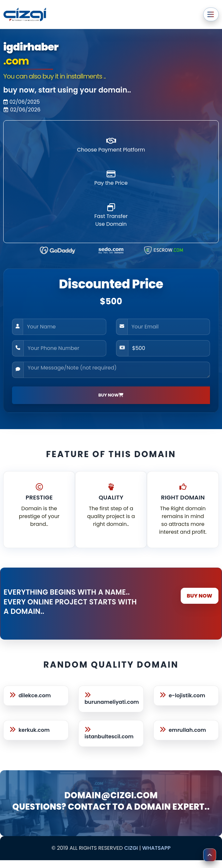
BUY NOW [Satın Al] (111, 395)
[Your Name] (65, 327)
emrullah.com (187, 730)
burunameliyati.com (112, 702)
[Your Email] (169, 327)
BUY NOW (200, 596)
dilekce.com (35, 695)
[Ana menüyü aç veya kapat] (211, 14)
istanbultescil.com (109, 737)
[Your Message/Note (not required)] (117, 370)
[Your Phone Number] (65, 348)
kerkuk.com (34, 730)
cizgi (131, 848)
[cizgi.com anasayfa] (25, 14)
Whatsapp (156, 848)
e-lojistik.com (187, 695)
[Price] (169, 348)
